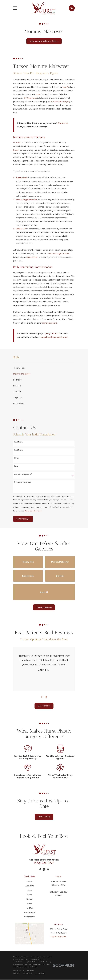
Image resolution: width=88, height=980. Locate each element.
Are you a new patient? (23, 474)
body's (66, 87)
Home (30, 881)
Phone (17, 458)
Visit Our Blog (44, 817)
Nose (29, 895)
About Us (30, 886)
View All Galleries (44, 607)
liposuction (32, 257)
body (38, 94)
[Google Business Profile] (44, 870)
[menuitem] (44, 368)
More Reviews (44, 706)
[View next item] (46, 697)
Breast (29, 899)
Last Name (19, 450)
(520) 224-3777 (44, 863)
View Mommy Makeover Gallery (44, 41)
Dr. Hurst (17, 143)
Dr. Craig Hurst (30, 98)
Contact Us (30, 917)
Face (30, 890)
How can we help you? (23, 482)
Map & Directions (59, 936)
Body (30, 904)
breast (16, 150)
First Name (19, 442)
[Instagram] (48, 870)
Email (16, 466)
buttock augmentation (60, 254)
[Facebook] (40, 870)
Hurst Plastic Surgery (60, 102)
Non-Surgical (29, 912)
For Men (30, 908)
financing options (49, 323)
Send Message (23, 519)
